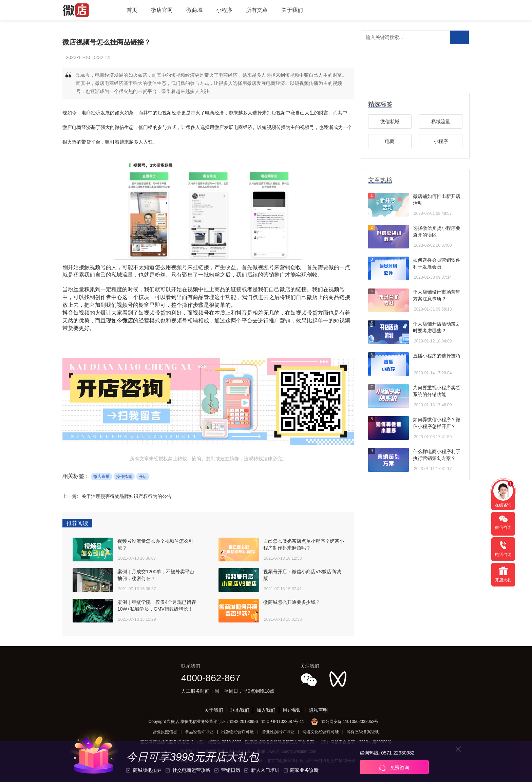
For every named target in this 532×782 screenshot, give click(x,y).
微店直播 (101, 477)
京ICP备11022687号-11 (283, 722)
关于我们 (292, 10)
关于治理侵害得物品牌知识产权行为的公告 (127, 496)
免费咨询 (394, 768)
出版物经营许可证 (237, 732)
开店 (143, 477)
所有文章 (257, 10)
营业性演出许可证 (278, 732)
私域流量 (441, 122)
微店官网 (162, 10)
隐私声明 (318, 710)
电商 (390, 141)
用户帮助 (292, 710)
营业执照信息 (165, 732)
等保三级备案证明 (363, 732)
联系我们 (240, 710)
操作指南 (124, 477)
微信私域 (390, 122)
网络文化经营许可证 (321, 732)
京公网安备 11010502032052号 (350, 722)
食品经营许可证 (199, 732)
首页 (132, 10)
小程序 (224, 10)
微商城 (194, 10)
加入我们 (266, 710)
